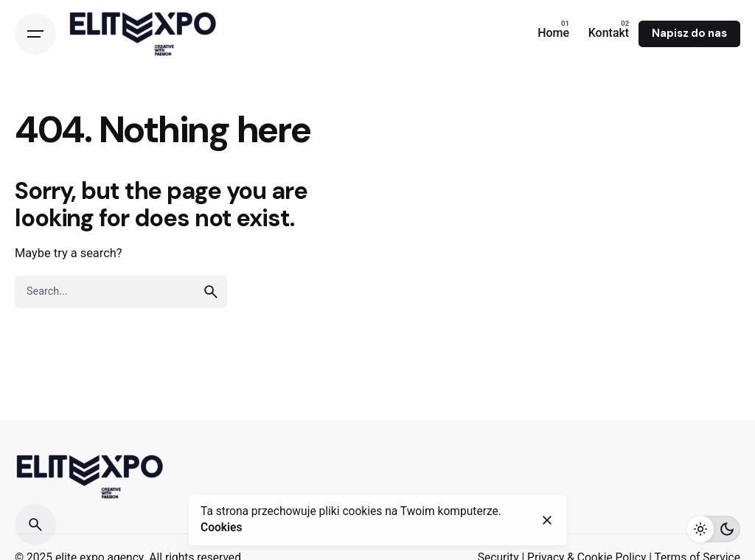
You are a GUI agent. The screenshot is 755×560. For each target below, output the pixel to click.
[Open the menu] (35, 34)
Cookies (221, 528)
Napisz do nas (689, 33)
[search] (211, 292)
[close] (547, 520)
